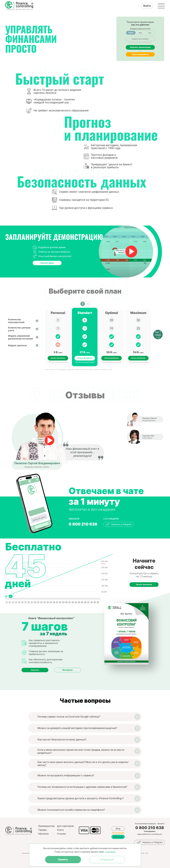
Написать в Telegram (118, 524)
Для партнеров (65, 826)
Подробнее (110, 852)
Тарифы (43, 830)
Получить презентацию (140, 47)
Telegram (131, 33)
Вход (118, 829)
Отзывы (62, 834)
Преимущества (46, 826)
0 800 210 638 (83, 524)
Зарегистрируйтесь (140, 54)
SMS (150, 33)
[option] (58, 337)
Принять (63, 860)
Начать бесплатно (58, 358)
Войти (147, 6)
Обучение (43, 834)
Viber (140, 33)
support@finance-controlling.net (150, 834)
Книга (60, 830)
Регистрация (118, 833)
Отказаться (107, 860)
